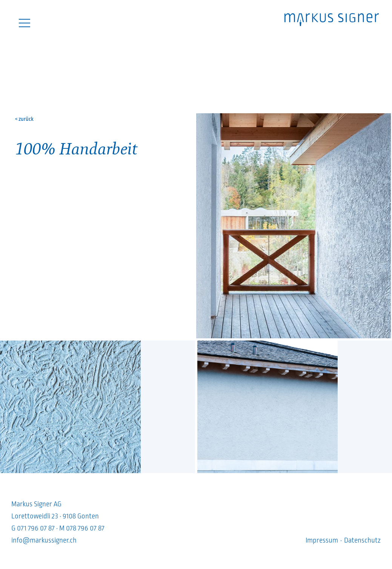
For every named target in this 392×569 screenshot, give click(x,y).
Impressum (322, 540)
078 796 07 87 (85, 528)
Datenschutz (362, 540)
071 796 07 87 (36, 528)
